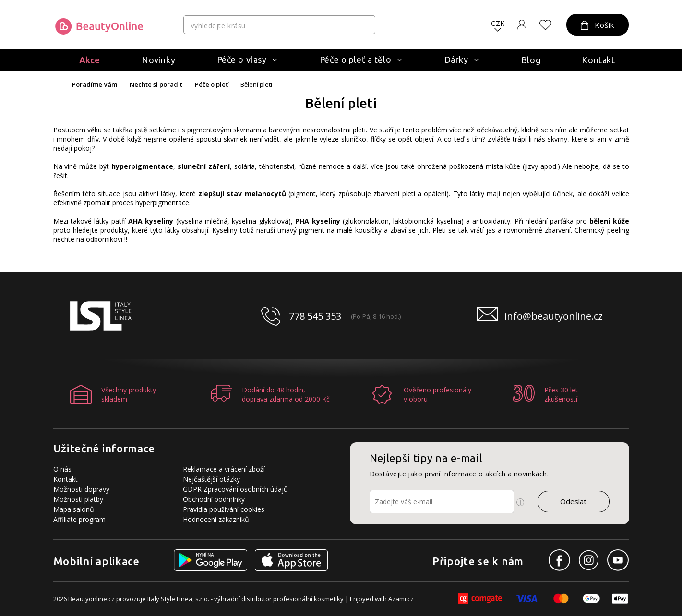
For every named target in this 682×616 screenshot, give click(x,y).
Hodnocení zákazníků (216, 519)
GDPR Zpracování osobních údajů (235, 489)
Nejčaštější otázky (211, 479)
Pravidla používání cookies (224, 509)
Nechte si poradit (156, 85)
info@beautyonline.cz (554, 316)
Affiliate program (79, 519)
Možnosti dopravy (81, 489)
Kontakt (598, 60)
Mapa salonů (74, 509)
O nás (62, 469)
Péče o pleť (211, 85)
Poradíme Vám (95, 85)
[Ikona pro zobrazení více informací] (520, 502)
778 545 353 (315, 316)
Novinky (158, 60)
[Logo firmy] (99, 26)
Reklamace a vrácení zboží (224, 469)
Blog (531, 60)
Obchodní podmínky (214, 499)
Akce (90, 60)
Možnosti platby (78, 499)
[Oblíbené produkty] (545, 25)
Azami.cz (401, 599)
